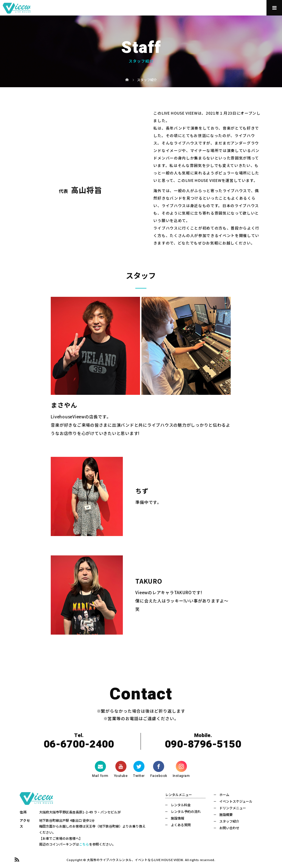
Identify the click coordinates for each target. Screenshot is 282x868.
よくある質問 (181, 825)
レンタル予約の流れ (186, 811)
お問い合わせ (229, 828)
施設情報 (177, 818)
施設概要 (226, 814)
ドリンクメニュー (233, 808)
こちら (84, 844)
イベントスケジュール (236, 801)
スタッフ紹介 (229, 821)
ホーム (224, 794)
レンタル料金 (181, 805)
